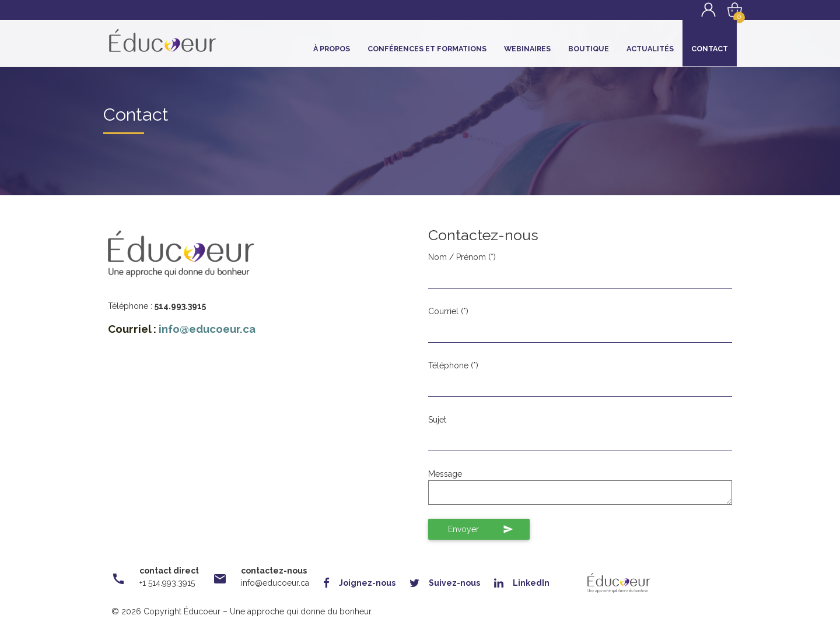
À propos (332, 49)
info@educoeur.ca (207, 329)
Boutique (589, 49)
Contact (710, 49)
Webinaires (527, 49)
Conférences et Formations (427, 49)
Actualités (650, 49)
